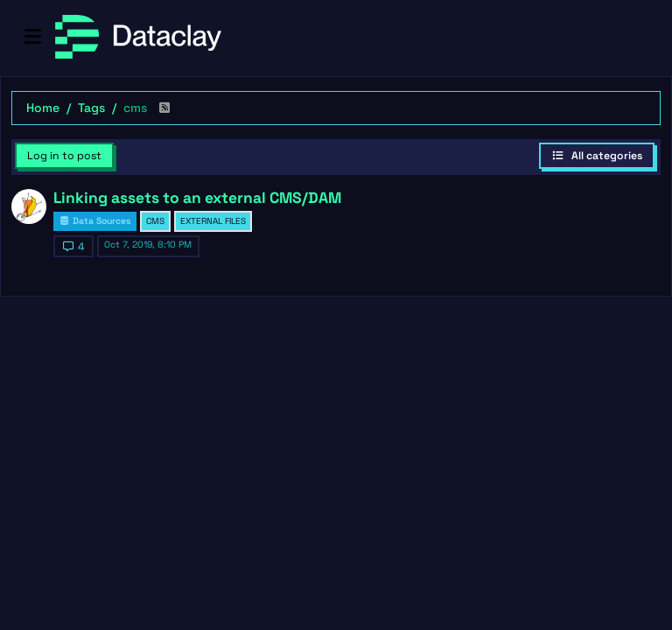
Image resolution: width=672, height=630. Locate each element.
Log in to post (64, 156)
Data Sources (95, 221)
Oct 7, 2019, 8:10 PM (148, 245)
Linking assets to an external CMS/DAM (197, 198)
